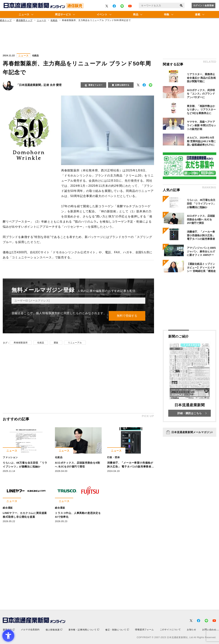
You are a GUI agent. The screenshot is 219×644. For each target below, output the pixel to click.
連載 (198, 14)
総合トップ (6, 20)
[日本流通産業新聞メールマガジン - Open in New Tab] (190, 432)
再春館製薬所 (21, 343)
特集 (167, 14)
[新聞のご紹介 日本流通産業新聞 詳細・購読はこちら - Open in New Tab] (190, 376)
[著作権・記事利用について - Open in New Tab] (84, 630)
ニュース (24, 14)
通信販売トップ (24, 20)
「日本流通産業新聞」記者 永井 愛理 (39, 85)
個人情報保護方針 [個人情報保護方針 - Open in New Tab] (48, 313)
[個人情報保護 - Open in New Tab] (54, 630)
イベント (102, 14)
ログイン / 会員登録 (204, 5)
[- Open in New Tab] (107, 6)
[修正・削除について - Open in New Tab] (117, 630)
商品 (136, 14)
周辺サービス (63, 14)
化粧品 (54, 20)
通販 (56, 343)
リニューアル (75, 343)
